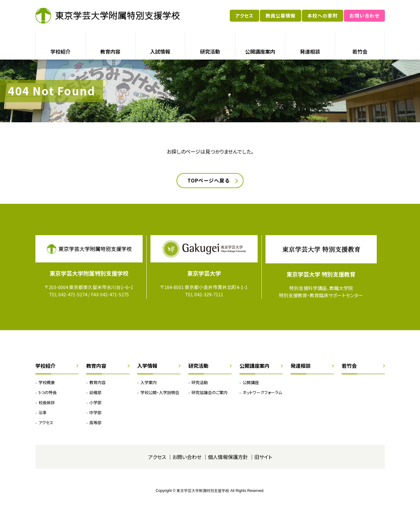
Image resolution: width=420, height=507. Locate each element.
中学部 (95, 413)
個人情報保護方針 (228, 457)
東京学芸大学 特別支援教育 (321, 275)
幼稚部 (95, 393)
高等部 (95, 423)
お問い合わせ (364, 16)
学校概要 (47, 383)
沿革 (43, 413)
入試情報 (160, 51)
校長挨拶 (47, 403)
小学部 (95, 403)
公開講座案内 (260, 51)
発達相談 (310, 51)
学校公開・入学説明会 (160, 393)
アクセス (244, 16)
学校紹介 (60, 51)
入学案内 (149, 383)
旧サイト (263, 457)
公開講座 (251, 383)
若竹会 (360, 51)
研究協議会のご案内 (210, 393)
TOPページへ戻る (209, 181)
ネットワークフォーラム (262, 393)
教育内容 (110, 51)
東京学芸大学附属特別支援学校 (108, 16)
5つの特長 (48, 393)
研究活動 (210, 51)
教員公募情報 (281, 16)
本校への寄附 (323, 16)
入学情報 (147, 366)
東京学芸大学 (204, 274)
